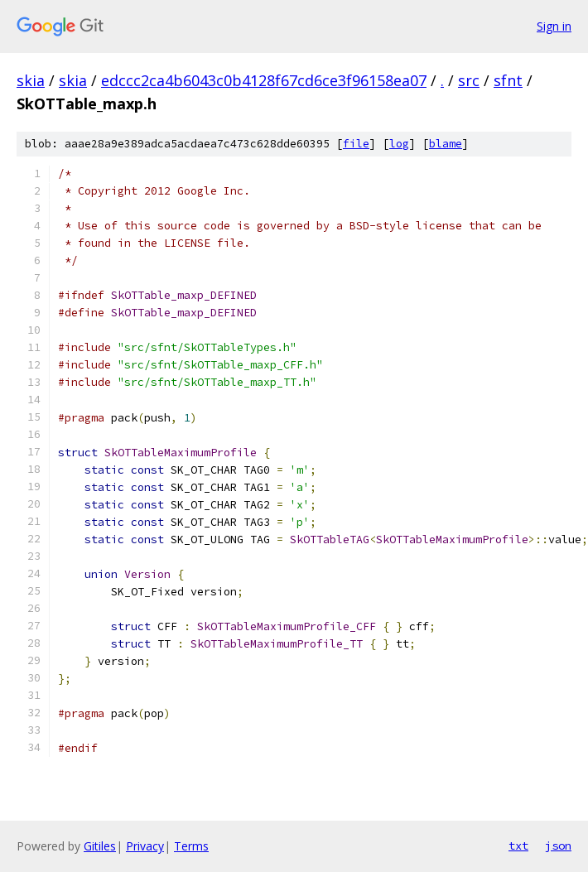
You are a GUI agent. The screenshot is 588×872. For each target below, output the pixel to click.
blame (446, 144)
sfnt (508, 80)
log (399, 144)
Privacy (145, 846)
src (469, 80)
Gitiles (100, 846)
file (356, 144)
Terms (191, 846)
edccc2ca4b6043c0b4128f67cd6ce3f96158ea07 (264, 80)
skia (31, 80)
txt (518, 846)
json (558, 846)
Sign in (554, 26)
